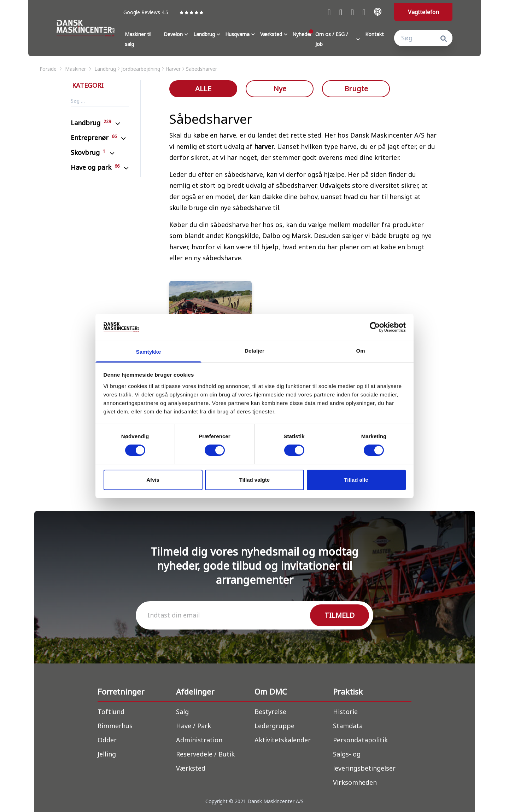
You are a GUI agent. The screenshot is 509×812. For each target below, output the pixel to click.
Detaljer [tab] (255, 351)
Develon (177, 34)
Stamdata (348, 726)
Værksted (275, 34)
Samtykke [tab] (149, 352)
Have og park (95, 167)
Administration (199, 740)
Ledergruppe (274, 726)
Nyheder (302, 34)
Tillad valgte (255, 480)
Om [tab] (360, 351)
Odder (107, 740)
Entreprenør (94, 138)
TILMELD (340, 615)
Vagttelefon (423, 12)
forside (51, 69)
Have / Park (194, 726)
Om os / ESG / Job (338, 39)
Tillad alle (356, 480)
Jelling (107, 754)
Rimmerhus (115, 726)
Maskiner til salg (138, 39)
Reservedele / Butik (205, 754)
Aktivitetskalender (283, 740)
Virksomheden (355, 782)
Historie (345, 712)
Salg (182, 712)
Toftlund (111, 712)
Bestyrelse (270, 712)
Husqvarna (241, 34)
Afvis (153, 480)
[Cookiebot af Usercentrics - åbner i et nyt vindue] (375, 327)
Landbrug (208, 34)
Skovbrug (88, 152)
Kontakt (375, 34)
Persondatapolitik (360, 740)
